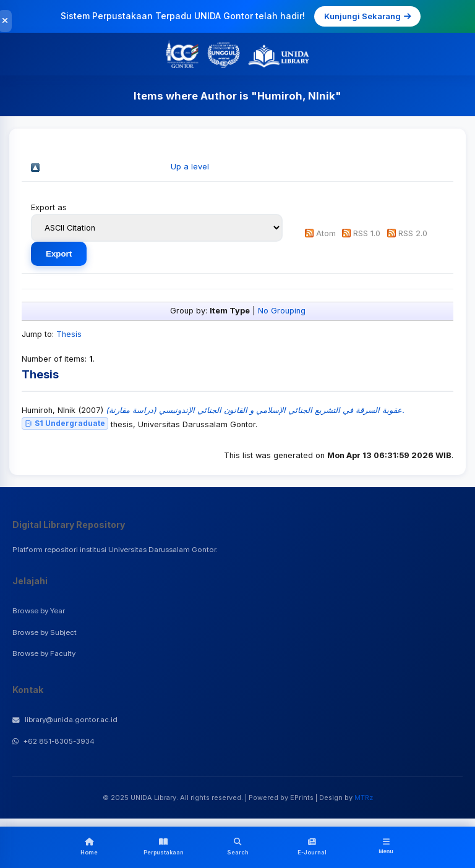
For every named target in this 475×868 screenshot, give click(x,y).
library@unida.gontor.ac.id (65, 720)
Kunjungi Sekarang (367, 16)
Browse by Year (39, 611)
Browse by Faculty (44, 653)
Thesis (69, 334)
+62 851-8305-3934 (53, 741)
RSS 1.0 (367, 233)
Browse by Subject (45, 632)
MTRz (364, 798)
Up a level (190, 167)
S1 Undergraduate (65, 423)
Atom (326, 233)
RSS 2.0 (413, 233)
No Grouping (282, 311)
